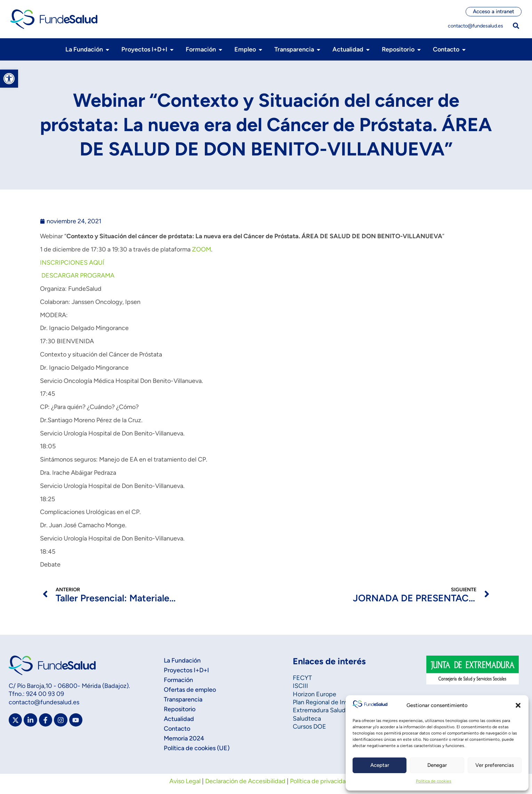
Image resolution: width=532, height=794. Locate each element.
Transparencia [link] (183, 699)
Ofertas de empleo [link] (190, 690)
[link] (9, 79)
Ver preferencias (495, 765)
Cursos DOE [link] (309, 727)
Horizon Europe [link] (315, 694)
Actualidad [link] (179, 719)
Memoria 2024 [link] (184, 738)
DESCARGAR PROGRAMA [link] (77, 275)
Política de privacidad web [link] (327, 781)
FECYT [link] (302, 678)
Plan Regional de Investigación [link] (335, 702)
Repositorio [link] (180, 709)
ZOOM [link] (201, 249)
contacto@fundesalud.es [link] (475, 26)
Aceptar (380, 765)
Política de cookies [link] (434, 781)
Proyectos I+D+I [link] (186, 670)
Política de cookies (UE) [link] (197, 748)
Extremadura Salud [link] (319, 710)
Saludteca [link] (307, 719)
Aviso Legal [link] (185, 781)
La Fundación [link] (182, 660)
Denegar (437, 765)
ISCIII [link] (300, 686)
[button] (518, 705)
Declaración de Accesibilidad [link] (245, 781)
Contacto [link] (177, 729)
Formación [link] (178, 680)
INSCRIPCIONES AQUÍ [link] (72, 263)
